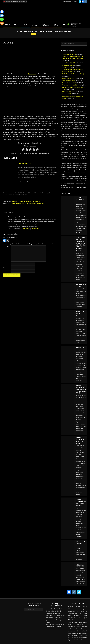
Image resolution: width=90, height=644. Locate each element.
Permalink (26, 229)
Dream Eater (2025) (68, 65)
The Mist (25, 195)
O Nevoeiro (32, 74)
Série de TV (11, 195)
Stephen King (18, 195)
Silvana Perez (25, 164)
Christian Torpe (44, 193)
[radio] (23, 150)
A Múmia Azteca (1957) (69, 54)
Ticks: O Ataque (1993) (69, 92)
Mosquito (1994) (67, 94)
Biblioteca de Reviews (68, 81)
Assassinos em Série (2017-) (70, 85)
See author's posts (26, 182)
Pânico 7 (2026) (56, 626)
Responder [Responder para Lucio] (35, 229)
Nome (4, 264)
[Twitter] (2, 16)
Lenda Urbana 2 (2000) (69, 63)
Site (3, 271)
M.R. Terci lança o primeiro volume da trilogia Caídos (54, 620)
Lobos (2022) (66, 67)
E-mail (4, 267)
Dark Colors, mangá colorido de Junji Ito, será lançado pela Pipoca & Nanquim (81, 243)
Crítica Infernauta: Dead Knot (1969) (73, 74)
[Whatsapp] (2, 19)
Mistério (5, 195)
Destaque (52, 193)
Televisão (33, 34)
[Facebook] (2, 12)
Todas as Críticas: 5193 (69, 83)
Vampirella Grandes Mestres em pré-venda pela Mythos (27, 203)
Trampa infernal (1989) (69, 78)
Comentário (6, 247)
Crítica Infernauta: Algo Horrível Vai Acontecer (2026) (81, 389)
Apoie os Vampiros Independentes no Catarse (26, 201)
